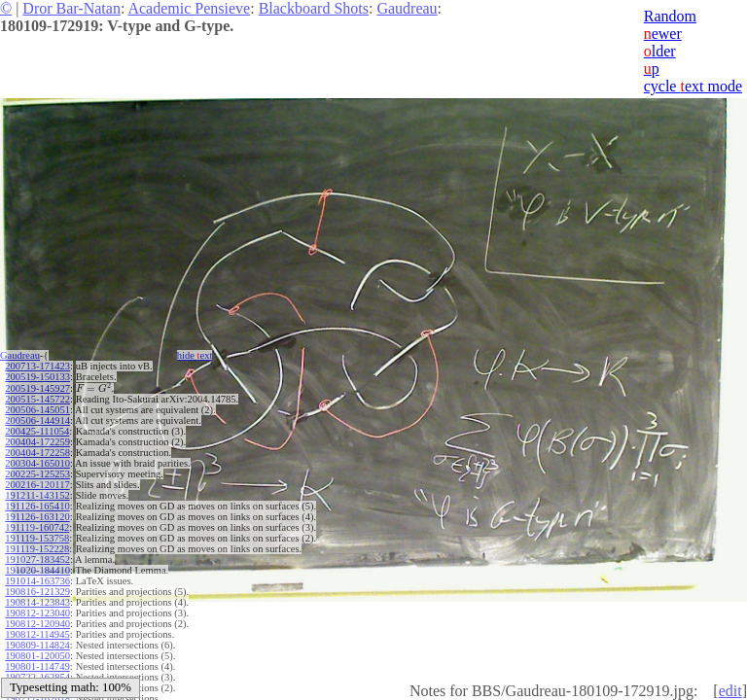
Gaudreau (407, 8)
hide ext (195, 355)
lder (660, 51)
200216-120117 (37, 485)
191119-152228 (37, 549)
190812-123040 (37, 613)
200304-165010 (37, 463)
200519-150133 (37, 377)
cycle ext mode (693, 86)
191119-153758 (37, 538)
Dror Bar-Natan (71, 8)
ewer (663, 34)
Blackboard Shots (314, 8)
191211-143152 (37, 495)
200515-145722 (37, 399)
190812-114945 (37, 634)
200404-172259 (37, 442)
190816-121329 (37, 592)
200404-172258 (37, 453)
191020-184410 (37, 570)
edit (730, 691)
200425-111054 (37, 431)
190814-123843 (37, 602)
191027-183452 (37, 560)
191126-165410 (37, 506)
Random (670, 16)
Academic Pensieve (189, 8)
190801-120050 (37, 656)
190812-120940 (37, 624)
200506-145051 (37, 410)
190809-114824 (37, 645)
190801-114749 (37, 666)
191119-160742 (37, 527)
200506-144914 (37, 420)
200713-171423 (37, 366)
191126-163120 (37, 517)
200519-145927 (37, 388)
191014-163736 (37, 581)
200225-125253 (37, 474)
